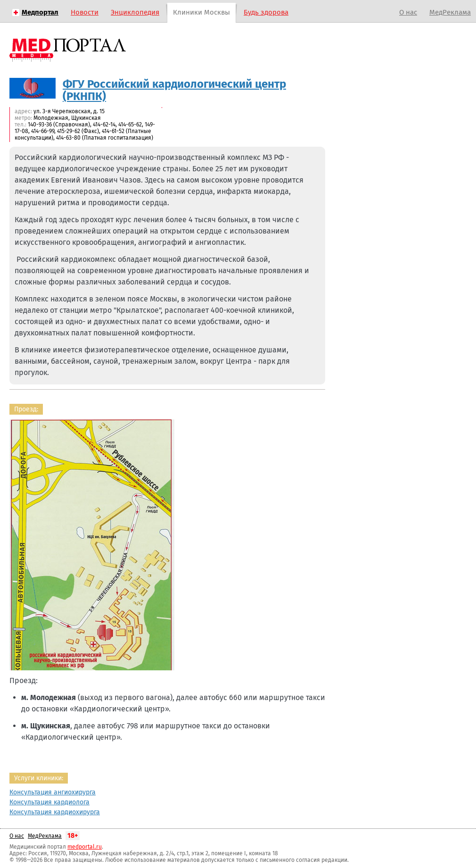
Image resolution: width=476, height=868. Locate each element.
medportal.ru (85, 847)
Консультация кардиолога (49, 802)
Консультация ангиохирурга (53, 792)
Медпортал (40, 12)
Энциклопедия (135, 12)
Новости (85, 12)
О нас (408, 12)
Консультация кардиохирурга (55, 812)
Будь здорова (266, 12)
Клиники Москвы (201, 12)
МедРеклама (450, 12)
